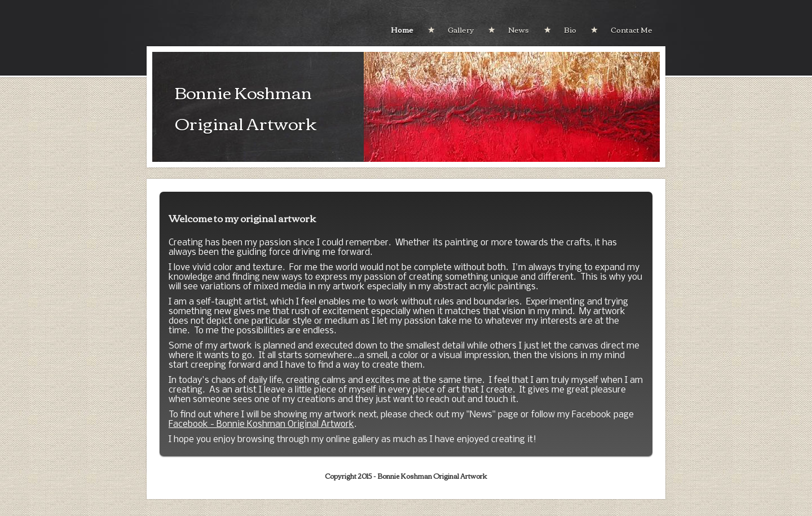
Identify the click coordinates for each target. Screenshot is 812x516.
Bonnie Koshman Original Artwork (246, 107)
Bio (570, 29)
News (518, 29)
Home (402, 29)
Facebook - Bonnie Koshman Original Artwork (261, 424)
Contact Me (632, 29)
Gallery (461, 29)
